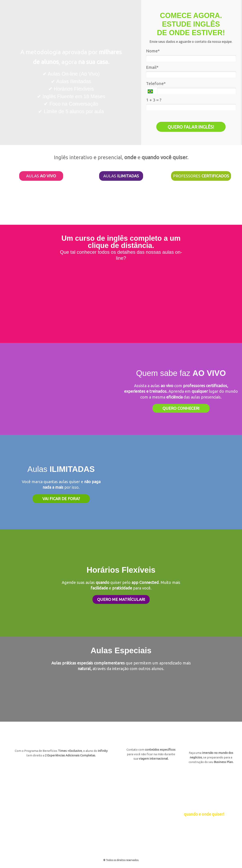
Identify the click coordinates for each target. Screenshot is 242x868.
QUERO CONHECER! (181, 408)
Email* (152, 67)
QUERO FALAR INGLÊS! (191, 127)
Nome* (153, 51)
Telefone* (156, 83)
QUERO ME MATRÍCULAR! (121, 599)
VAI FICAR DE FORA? (61, 499)
